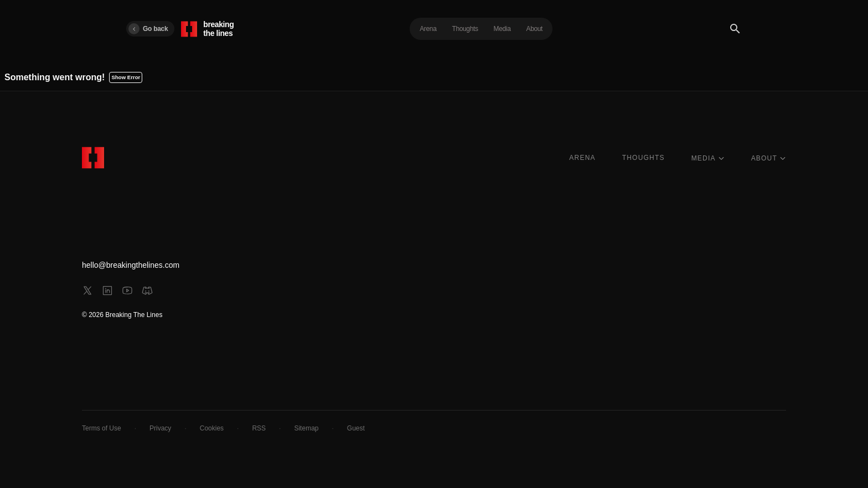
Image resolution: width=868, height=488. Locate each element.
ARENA (582, 158)
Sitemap (306, 428)
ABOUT (769, 158)
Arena (428, 29)
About (535, 29)
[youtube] (127, 290)
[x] (87, 290)
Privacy (160, 428)
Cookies (212, 428)
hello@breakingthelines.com (131, 265)
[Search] (735, 29)
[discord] (147, 290)
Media (502, 29)
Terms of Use (102, 428)
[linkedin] (107, 290)
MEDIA (708, 158)
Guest (356, 428)
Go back (148, 29)
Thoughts (465, 29)
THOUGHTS (644, 158)
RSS (259, 428)
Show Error (126, 77)
